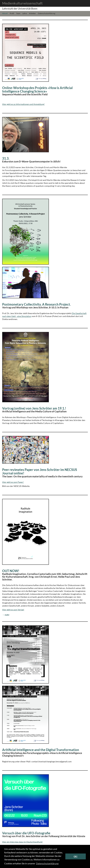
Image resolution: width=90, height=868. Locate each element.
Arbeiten (32, 13)
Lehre (25, 13)
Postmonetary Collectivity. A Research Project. (36, 304)
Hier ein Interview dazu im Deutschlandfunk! (22, 842)
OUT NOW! (11, 571)
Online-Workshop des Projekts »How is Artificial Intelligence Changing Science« (37, 90)
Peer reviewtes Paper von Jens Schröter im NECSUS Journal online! (40, 471)
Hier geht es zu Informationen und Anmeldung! (23, 104)
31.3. (6, 158)
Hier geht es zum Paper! (13, 482)
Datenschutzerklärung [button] (47, 863)
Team (18, 13)
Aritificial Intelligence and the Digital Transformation (41, 750)
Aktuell (5, 13)
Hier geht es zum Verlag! (13, 610)
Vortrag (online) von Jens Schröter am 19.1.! (34, 408)
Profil (12, 13)
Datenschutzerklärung (47, 13)
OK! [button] (76, 856)
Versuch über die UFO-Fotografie (26, 833)
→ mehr (6, 615)
